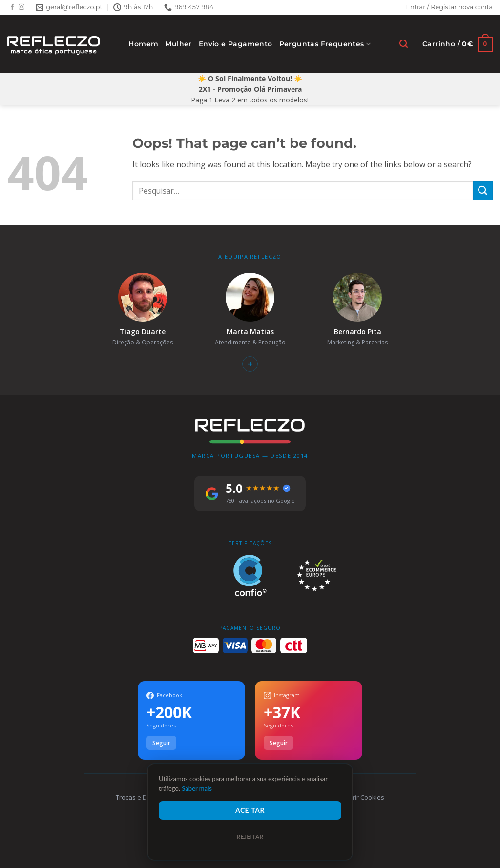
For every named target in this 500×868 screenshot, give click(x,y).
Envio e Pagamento (236, 44)
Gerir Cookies (364, 797)
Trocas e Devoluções (147, 797)
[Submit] (483, 191)
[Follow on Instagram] (21, 7)
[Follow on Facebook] (12, 7)
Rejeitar (250, 837)
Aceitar (250, 810)
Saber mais (197, 788)
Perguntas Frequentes (325, 44)
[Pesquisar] (404, 44)
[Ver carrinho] (458, 44)
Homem (143, 44)
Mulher (178, 44)
